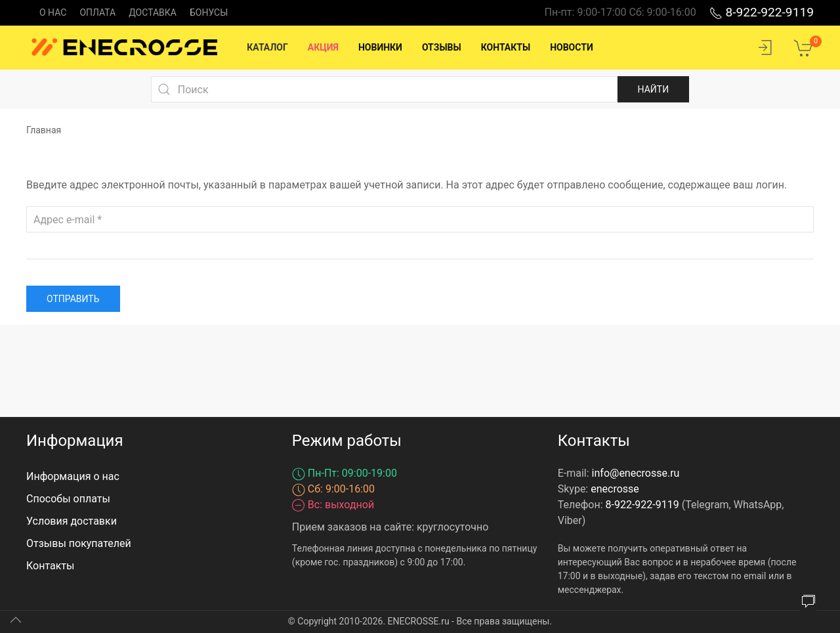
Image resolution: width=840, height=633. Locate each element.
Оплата (97, 12)
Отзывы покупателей (79, 543)
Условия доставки (72, 521)
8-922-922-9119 (762, 12)
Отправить (73, 299)
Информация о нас (73, 476)
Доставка (153, 12)
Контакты (50, 566)
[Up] (16, 620)
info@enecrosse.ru (636, 473)
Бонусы (209, 12)
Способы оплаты (68, 499)
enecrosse (615, 489)
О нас (53, 12)
